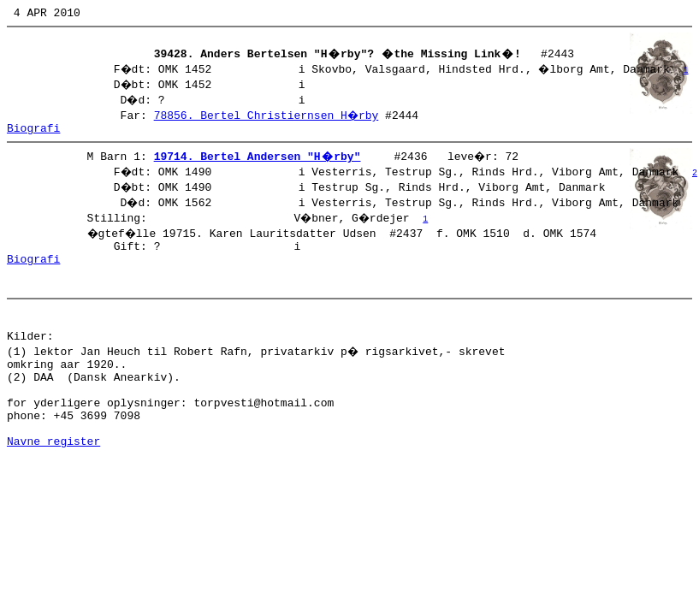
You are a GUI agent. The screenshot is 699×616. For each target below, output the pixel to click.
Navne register (53, 484)
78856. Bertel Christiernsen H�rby (267, 120)
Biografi (33, 135)
